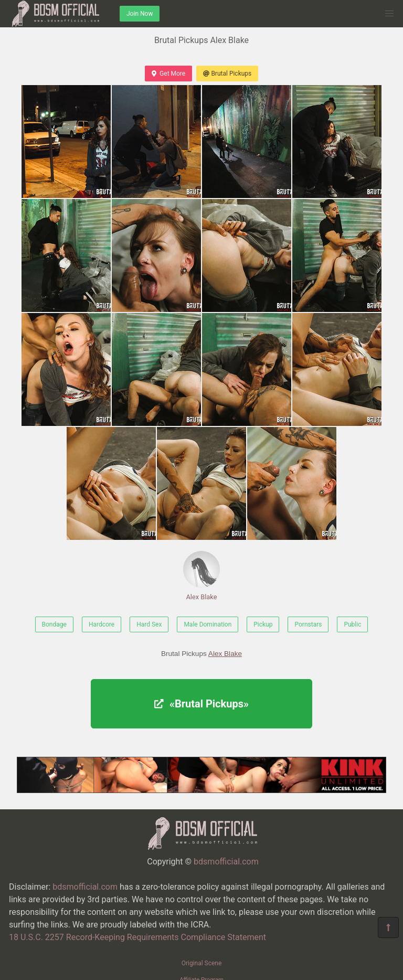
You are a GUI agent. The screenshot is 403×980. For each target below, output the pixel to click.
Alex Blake (201, 576)
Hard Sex (149, 624)
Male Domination (208, 624)
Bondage (54, 624)
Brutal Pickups (227, 74)
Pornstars (308, 624)
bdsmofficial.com (226, 862)
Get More (168, 74)
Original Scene (202, 963)
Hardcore (102, 624)
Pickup (263, 624)
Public (352, 624)
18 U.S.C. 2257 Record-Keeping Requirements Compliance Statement (137, 937)
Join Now (140, 14)
